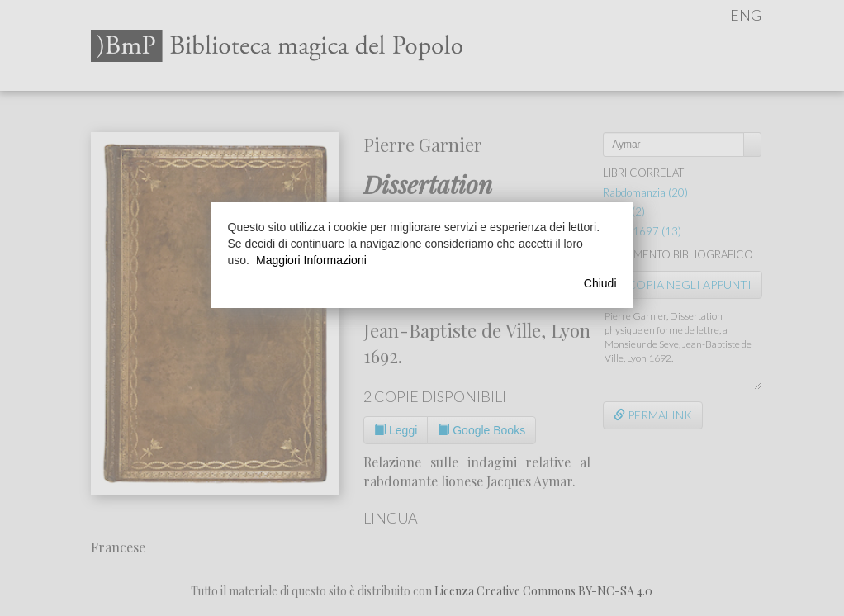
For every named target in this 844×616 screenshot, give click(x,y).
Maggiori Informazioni (311, 260)
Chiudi (600, 283)
